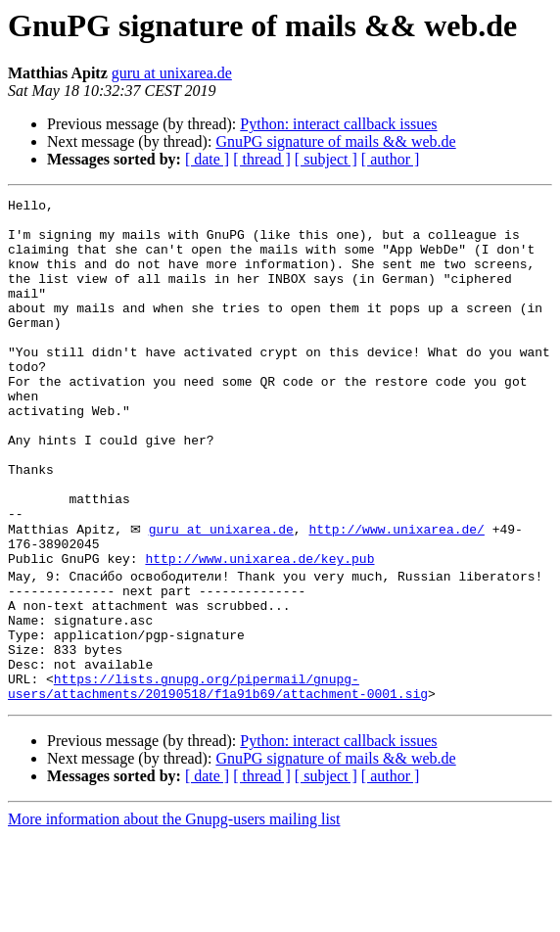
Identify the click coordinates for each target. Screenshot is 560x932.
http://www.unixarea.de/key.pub (259, 630)
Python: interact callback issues (338, 124)
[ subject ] (326, 159)
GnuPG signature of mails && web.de (335, 141)
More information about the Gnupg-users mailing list (174, 915)
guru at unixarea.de (172, 73)
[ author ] (391, 159)
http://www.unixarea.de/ (396, 595)
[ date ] (207, 159)
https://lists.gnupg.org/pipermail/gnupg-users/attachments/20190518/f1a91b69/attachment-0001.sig (218, 780)
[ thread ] (262, 159)
